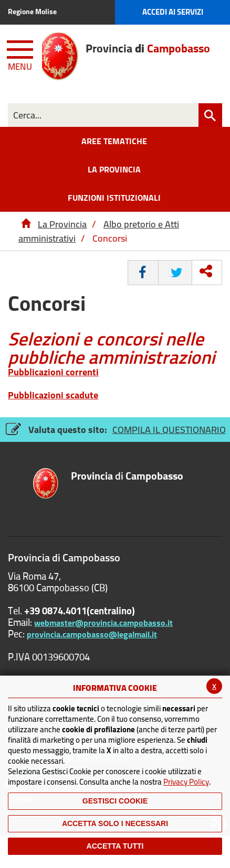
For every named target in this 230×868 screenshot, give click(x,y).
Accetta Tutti (115, 846)
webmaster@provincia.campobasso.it (103, 623)
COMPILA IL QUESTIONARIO (169, 430)
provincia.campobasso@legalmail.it (92, 634)
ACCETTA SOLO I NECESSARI (115, 823)
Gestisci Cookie (115, 801)
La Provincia (62, 224)
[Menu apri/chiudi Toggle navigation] (21, 53)
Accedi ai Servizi (173, 12)
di (127, 477)
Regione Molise (32, 12)
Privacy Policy (186, 782)
